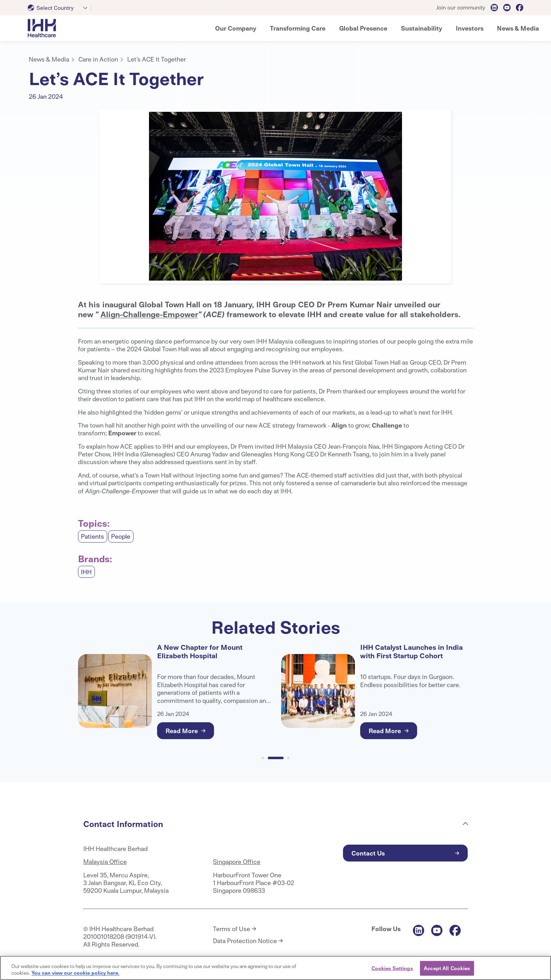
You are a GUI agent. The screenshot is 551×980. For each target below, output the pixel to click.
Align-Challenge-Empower (149, 314)
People (121, 536)
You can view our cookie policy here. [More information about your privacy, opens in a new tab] (76, 973)
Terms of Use (232, 929)
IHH (86, 572)
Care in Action (98, 59)
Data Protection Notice (245, 941)
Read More (182, 731)
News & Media (49, 59)
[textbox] (52, 8)
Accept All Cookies (447, 968)
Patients (92, 536)
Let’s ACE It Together (157, 59)
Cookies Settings (392, 968)
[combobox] (59, 8)
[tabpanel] (275, 196)
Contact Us (368, 853)
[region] (275, 968)
